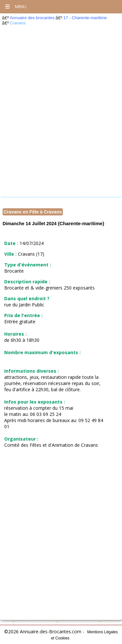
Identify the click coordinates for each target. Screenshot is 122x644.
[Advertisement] (61, 113)
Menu (15, 6)
